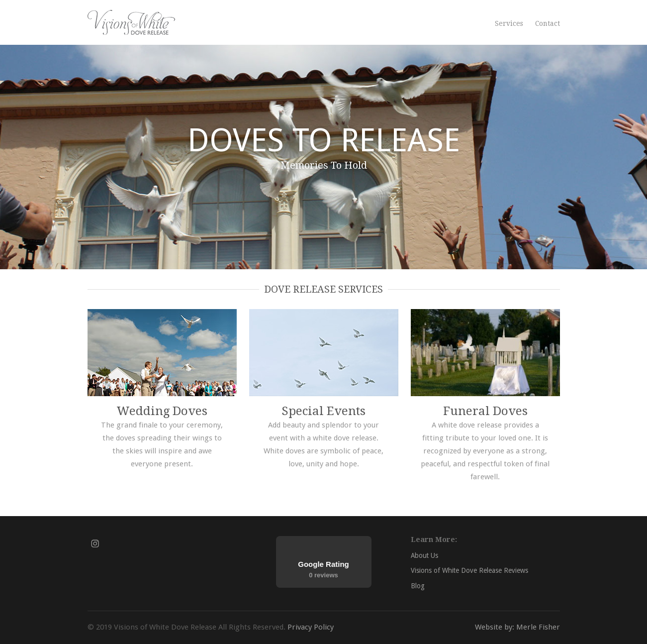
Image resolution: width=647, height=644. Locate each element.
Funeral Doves (485, 411)
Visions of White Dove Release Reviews (469, 570)
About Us (424, 555)
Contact (548, 23)
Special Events (323, 411)
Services (509, 23)
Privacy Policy (311, 627)
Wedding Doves (162, 411)
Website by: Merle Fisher (517, 627)
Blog (418, 586)
